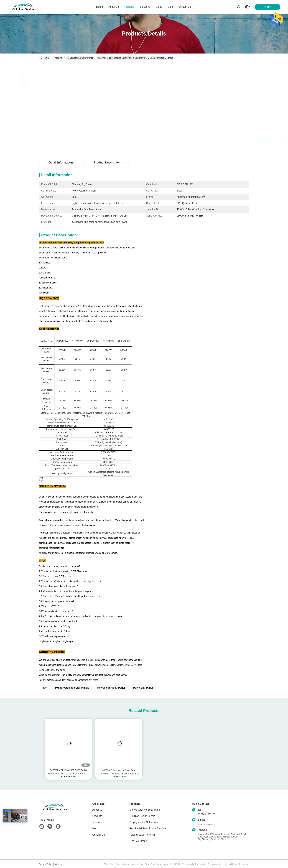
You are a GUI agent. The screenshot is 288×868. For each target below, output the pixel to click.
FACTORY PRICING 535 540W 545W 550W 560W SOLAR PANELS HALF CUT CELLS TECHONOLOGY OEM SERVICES (68, 772)
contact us (185, 7)
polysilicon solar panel (111, 688)
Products (58, 58)
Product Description (107, 163)
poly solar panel (143, 688)
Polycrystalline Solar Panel (80, 58)
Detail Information (61, 163)
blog (170, 7)
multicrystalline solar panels (72, 688)
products (129, 7)
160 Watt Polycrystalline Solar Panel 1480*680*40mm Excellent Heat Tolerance (119, 772)
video (159, 7)
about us (114, 7)
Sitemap (58, 864)
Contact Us (99, 835)
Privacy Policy (46, 864)
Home (100, 7)
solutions (145, 7)
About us (97, 810)
